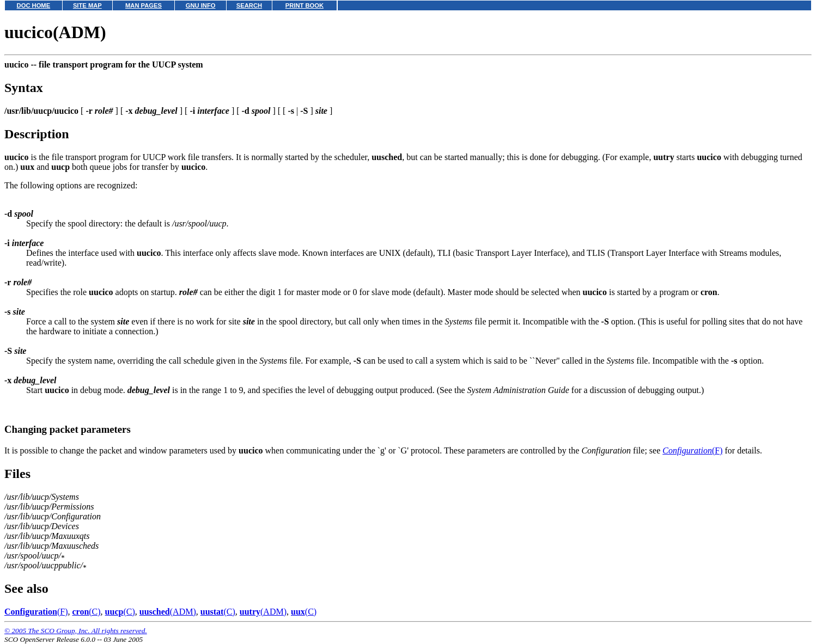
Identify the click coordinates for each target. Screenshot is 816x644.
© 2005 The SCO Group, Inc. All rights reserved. (76, 631)
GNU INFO (201, 5)
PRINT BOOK (305, 5)
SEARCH (249, 5)
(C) (86, 612)
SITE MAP (87, 5)
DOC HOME (34, 5)
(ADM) (168, 612)
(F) (692, 450)
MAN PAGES (144, 5)
